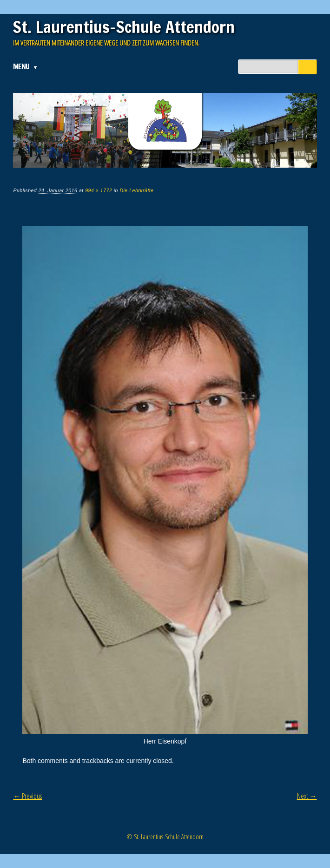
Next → (307, 796)
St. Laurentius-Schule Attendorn (124, 27)
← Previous (27, 796)
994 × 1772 (99, 190)
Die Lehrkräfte (136, 190)
